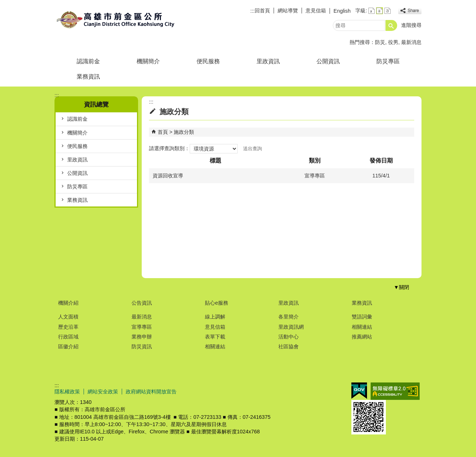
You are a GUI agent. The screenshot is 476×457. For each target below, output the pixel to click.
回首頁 (262, 11)
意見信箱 (316, 11)
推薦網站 (362, 337)
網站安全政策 (103, 392)
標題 (215, 161)
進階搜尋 (411, 25)
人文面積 (68, 317)
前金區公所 (116, 19)
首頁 (163, 132)
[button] (391, 25)
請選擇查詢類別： (169, 148)
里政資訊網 (291, 327)
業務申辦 (142, 337)
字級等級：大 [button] (388, 11)
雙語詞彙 (362, 317)
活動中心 (289, 337)
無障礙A (395, 391)
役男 (393, 42)
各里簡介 (289, 317)
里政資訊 (268, 61)
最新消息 (411, 42)
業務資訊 (88, 77)
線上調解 (215, 317)
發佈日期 (381, 161)
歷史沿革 (68, 327)
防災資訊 (142, 346)
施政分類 (184, 132)
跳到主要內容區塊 (4, 4)
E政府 (359, 391)
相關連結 (215, 346)
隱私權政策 (67, 392)
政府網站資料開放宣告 (151, 392)
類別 (315, 161)
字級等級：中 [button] (380, 11)
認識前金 (88, 61)
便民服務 (208, 61)
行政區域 (68, 337)
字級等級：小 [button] (372, 11)
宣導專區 (142, 327)
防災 (380, 42)
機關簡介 (148, 61)
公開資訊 (328, 61)
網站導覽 (288, 11)
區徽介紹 (68, 346)
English (342, 11)
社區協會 (289, 346)
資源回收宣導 (168, 176)
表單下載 (215, 337)
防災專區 (388, 61)
